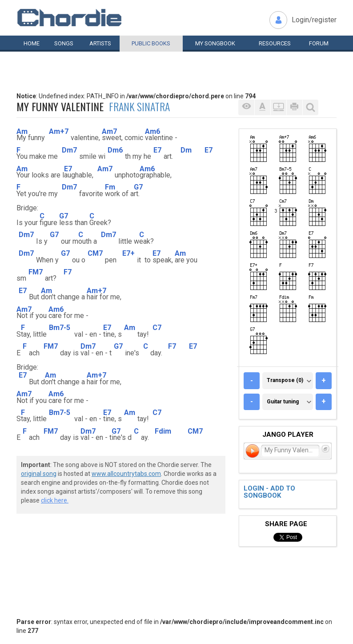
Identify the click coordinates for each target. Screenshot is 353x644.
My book (215, 43)
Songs (64, 43)
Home (32, 43)
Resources (275, 43)
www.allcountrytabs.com (126, 474)
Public (151, 43)
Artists (100, 43)
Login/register (314, 20)
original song (39, 474)
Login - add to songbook (269, 492)
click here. (55, 500)
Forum (319, 43)
